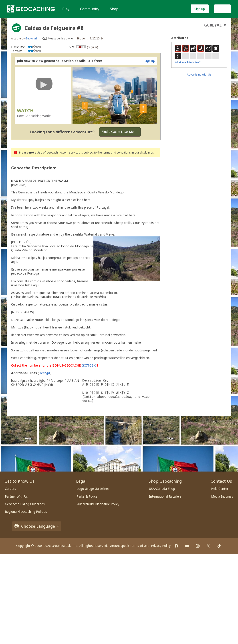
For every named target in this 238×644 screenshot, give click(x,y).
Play (66, 9)
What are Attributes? (188, 62)
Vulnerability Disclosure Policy (98, 504)
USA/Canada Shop (162, 489)
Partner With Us (16, 496)
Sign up (200, 9)
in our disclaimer (142, 153)
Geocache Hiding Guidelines (25, 504)
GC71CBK (89, 365)
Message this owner (61, 38)
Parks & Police (87, 496)
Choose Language (37, 526)
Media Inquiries (222, 496)
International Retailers (165, 496)
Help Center (220, 489)
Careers (10, 489)
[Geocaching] (31, 9)
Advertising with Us (199, 75)
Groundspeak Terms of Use (130, 546)
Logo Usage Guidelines (93, 489)
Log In (222, 9)
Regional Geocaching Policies (26, 512)
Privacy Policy (161, 546)
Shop (114, 9)
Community (90, 9)
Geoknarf (31, 38)
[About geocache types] (16, 28)
